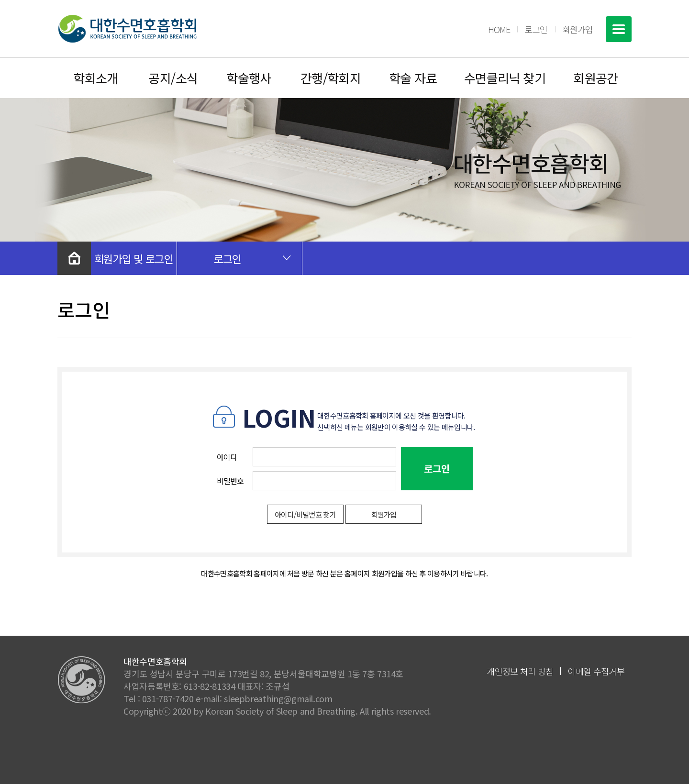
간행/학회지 (331, 78)
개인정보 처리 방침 (520, 671)
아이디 (227, 457)
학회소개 (96, 78)
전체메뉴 (619, 29)
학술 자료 (413, 78)
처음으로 (74, 258)
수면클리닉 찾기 (505, 78)
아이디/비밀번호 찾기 (306, 514)
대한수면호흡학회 (127, 29)
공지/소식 (173, 78)
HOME (499, 29)
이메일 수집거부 (596, 671)
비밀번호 (230, 481)
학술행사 (249, 78)
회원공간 (596, 78)
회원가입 (578, 29)
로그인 (536, 29)
